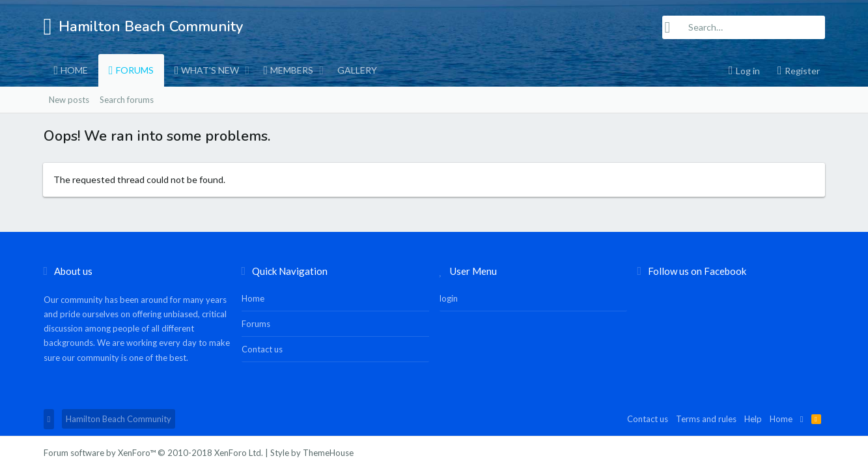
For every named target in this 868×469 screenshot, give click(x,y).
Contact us (262, 349)
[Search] (744, 27)
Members (292, 70)
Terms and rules (706, 419)
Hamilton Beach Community (119, 419)
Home (74, 70)
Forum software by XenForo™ (153, 453)
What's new (210, 70)
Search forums (127, 100)
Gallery (357, 70)
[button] (247, 70)
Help (753, 419)
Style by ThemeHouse (312, 453)
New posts (69, 100)
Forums (135, 70)
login (449, 298)
